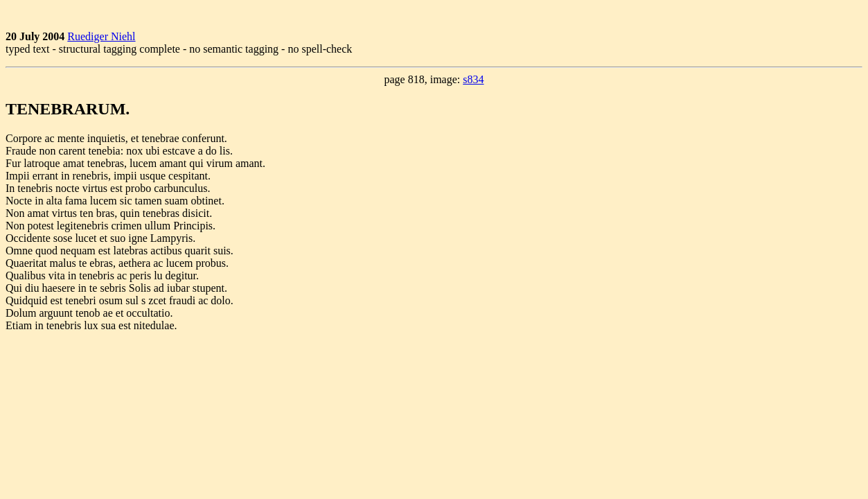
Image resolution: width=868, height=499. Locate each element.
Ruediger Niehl (101, 36)
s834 (473, 79)
